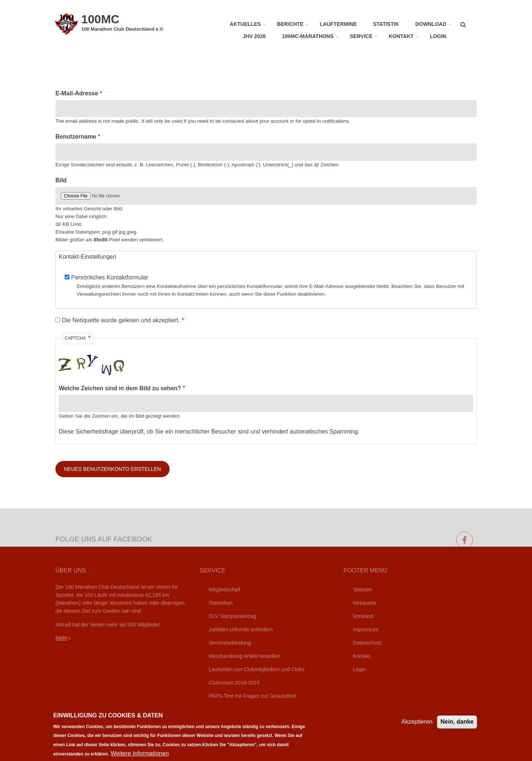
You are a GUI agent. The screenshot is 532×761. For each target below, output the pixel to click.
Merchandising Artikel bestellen (244, 656)
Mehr (61, 638)
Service (361, 36)
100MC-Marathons (308, 36)
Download (431, 24)
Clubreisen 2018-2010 (234, 683)
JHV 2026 (254, 36)
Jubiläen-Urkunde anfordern (241, 629)
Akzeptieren (417, 726)
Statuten (362, 590)
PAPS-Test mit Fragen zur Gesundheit (252, 696)
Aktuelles (245, 24)
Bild (61, 180)
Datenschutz (367, 643)
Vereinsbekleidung (230, 643)
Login (438, 36)
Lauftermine (338, 24)
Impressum (366, 629)
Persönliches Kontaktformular (110, 277)
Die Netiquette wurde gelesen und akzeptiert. (121, 320)
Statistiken (221, 603)
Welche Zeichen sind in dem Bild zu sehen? (120, 388)
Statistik (386, 24)
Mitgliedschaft (225, 590)
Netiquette (365, 603)
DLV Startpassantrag (233, 616)
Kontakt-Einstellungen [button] (88, 257)
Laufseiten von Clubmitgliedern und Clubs (257, 669)
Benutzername (76, 137)
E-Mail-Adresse (77, 93)
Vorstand (363, 616)
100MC (100, 19)
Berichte (290, 24)
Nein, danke (457, 726)
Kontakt (401, 36)
